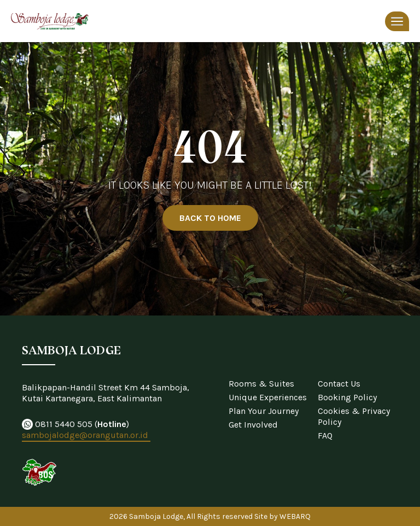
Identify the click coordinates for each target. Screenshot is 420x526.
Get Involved (253, 425)
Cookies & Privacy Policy (354, 416)
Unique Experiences (268, 397)
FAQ (325, 436)
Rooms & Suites (261, 384)
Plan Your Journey (264, 411)
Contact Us (339, 384)
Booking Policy (347, 397)
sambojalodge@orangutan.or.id (86, 435)
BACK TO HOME (210, 218)
